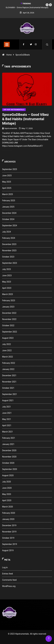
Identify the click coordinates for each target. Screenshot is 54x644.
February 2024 (9, 238)
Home (9, 55)
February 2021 (9, 438)
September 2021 (10, 394)
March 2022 (7, 357)
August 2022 (8, 338)
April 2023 (7, 288)
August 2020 (8, 475)
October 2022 (8, 325)
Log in (5, 567)
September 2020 (10, 469)
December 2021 (9, 375)
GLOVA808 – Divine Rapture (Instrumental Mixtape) (27, 7)
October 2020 (8, 463)
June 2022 (7, 350)
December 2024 (9, 213)
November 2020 (9, 457)
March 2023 (7, 294)
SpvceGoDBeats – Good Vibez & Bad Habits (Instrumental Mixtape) (25, 119)
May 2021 (7, 419)
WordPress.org (9, 586)
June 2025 (7, 176)
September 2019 (10, 544)
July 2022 (6, 344)
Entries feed (7, 574)
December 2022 (9, 313)
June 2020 (7, 488)
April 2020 (7, 500)
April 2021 (7, 425)
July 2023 (6, 269)
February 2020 (9, 513)
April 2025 (7, 188)
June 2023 (7, 276)
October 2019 (8, 538)
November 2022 (9, 319)
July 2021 (6, 407)
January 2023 (8, 307)
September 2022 (10, 332)
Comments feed (9, 580)
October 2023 (8, 257)
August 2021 (8, 400)
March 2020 (7, 507)
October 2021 (8, 388)
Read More (9, 150)
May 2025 (7, 182)
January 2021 (8, 444)
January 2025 (8, 207)
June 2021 (7, 413)
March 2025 (7, 194)
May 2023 (7, 282)
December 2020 (9, 450)
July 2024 (6, 232)
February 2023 (9, 300)
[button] (47, 5)
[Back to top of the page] (49, 639)
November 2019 (9, 532)
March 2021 (7, 432)
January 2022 (8, 369)
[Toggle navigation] (7, 44)
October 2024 (8, 219)
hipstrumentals (11, 128)
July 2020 (6, 482)
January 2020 (8, 519)
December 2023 (9, 244)
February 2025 (9, 201)
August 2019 (8, 550)
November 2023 (9, 251)
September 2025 (10, 169)
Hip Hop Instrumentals (14, 110)
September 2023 (10, 263)
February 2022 (9, 363)
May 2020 (7, 494)
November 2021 (9, 382)
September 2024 (10, 226)
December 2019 (9, 525)
